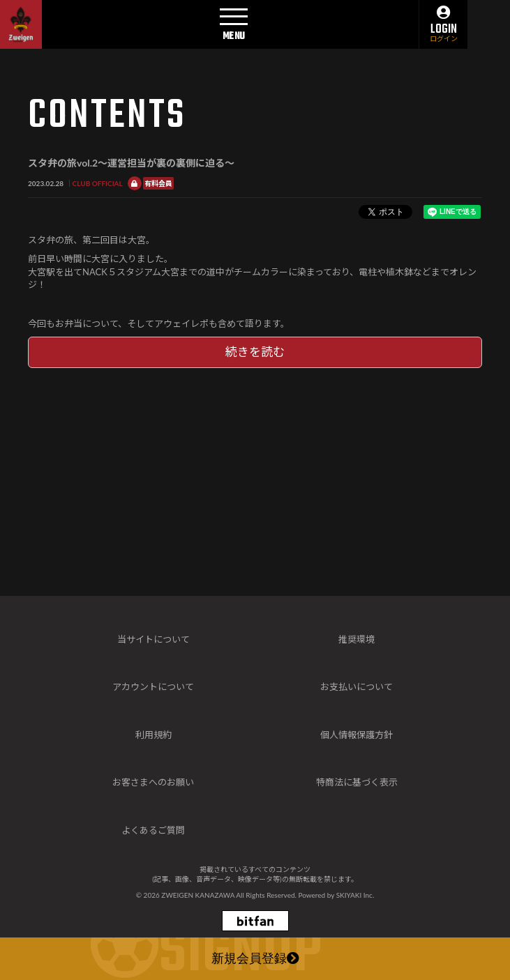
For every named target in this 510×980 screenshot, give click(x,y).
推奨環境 (357, 639)
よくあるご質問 (153, 830)
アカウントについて (153, 687)
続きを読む (255, 352)
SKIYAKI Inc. (355, 895)
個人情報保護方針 (357, 735)
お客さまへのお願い (153, 782)
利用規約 (153, 735)
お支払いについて (357, 687)
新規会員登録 (255, 960)
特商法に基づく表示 (357, 782)
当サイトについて (153, 639)
